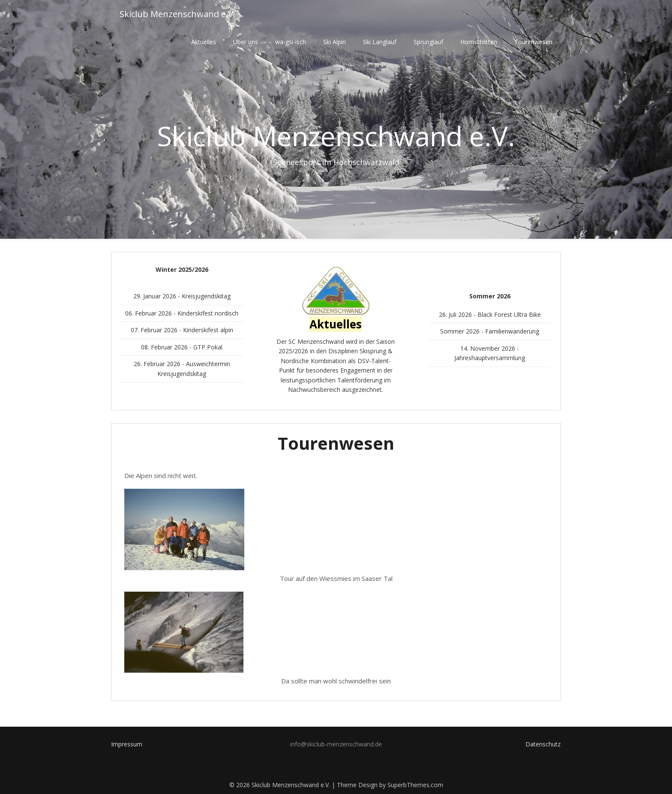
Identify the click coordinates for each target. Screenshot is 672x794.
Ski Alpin (334, 42)
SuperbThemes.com (415, 785)
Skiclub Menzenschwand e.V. (177, 14)
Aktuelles (204, 42)
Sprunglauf (428, 42)
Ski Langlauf (380, 42)
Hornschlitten (479, 42)
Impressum (127, 744)
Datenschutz (543, 744)
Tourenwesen (533, 42)
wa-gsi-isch (291, 42)
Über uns (246, 42)
